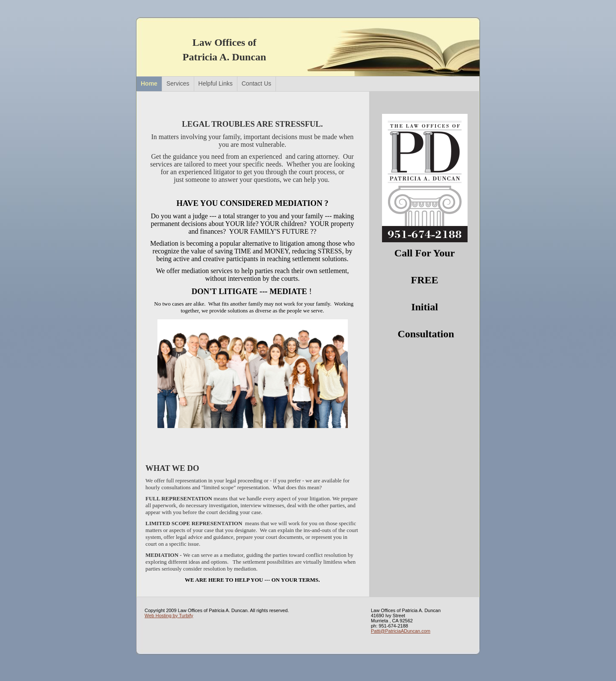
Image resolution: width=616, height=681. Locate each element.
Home (149, 83)
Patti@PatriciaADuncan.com (401, 631)
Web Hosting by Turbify (169, 616)
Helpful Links (216, 83)
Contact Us (256, 83)
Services (178, 83)
